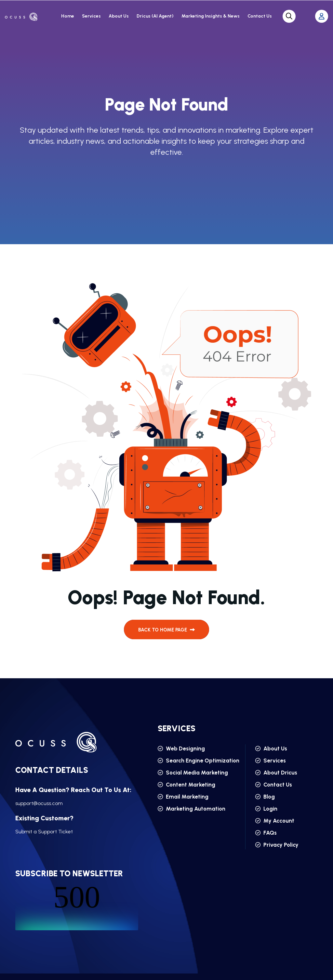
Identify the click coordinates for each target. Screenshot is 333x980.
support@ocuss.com (39, 803)
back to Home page (166, 630)
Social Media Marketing (193, 773)
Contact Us (260, 16)
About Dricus (276, 773)
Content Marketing (186, 785)
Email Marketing (183, 797)
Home (68, 16)
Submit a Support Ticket (44, 832)
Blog (265, 797)
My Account (275, 821)
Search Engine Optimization (199, 761)
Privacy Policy (277, 845)
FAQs (266, 833)
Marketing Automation (192, 809)
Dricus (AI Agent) (155, 16)
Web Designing (181, 748)
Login (266, 809)
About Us (119, 16)
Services (91, 16)
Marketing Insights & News (211, 16)
